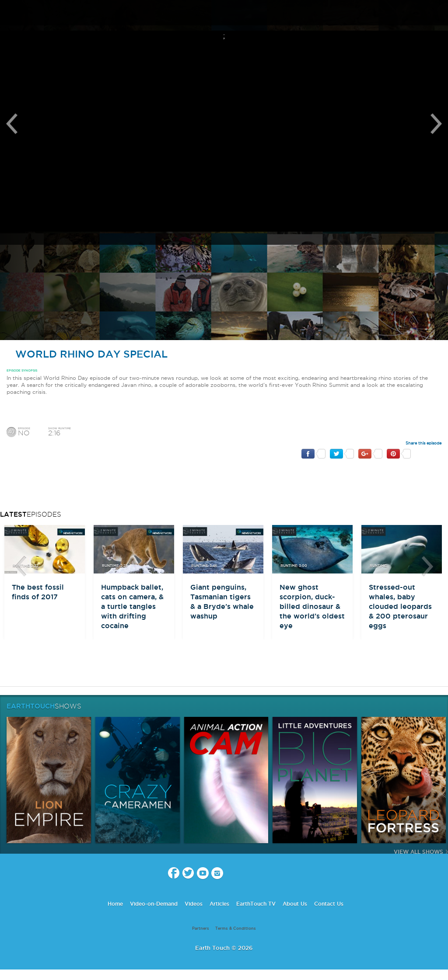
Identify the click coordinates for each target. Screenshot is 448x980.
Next (436, 124)
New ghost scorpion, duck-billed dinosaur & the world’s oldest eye (312, 606)
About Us (295, 904)
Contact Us (329, 904)
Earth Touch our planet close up (224, 13)
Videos (194, 904)
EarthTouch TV (256, 904)
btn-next (427, 566)
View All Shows (418, 852)
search (438, 14)
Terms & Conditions (236, 928)
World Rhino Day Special (87, 354)
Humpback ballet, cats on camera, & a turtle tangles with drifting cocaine (132, 606)
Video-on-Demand (154, 904)
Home (115, 904)
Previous (12, 124)
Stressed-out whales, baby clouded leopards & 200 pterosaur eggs (400, 606)
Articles (219, 904)
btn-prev (21, 566)
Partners (201, 928)
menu (10, 13)
